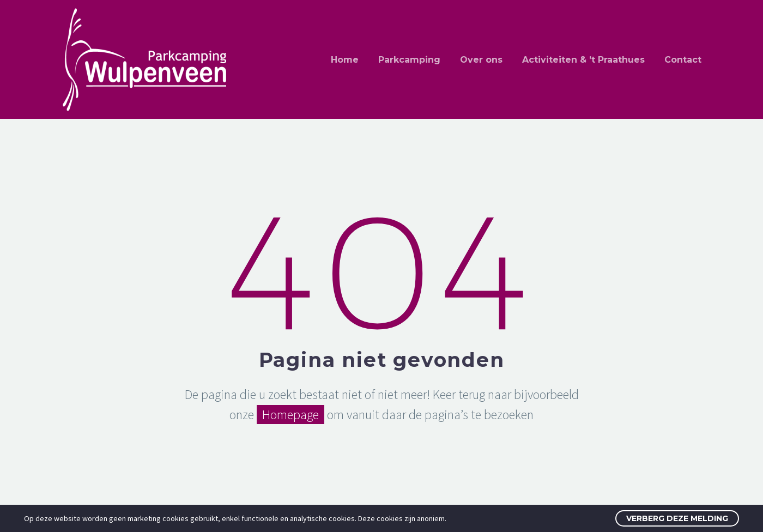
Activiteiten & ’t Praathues (583, 60)
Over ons (481, 60)
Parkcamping (409, 60)
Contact (683, 60)
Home (345, 60)
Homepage (290, 415)
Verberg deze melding (677, 518)
